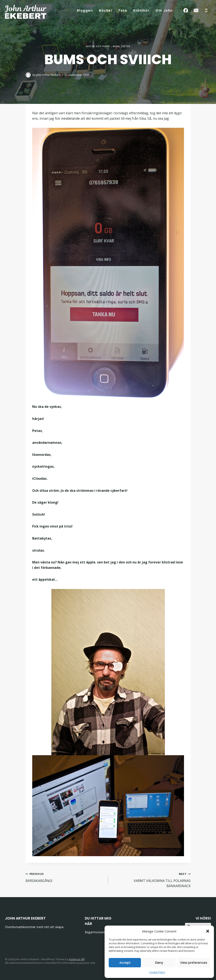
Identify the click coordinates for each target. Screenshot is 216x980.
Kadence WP (77, 959)
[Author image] (28, 75)
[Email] (196, 10)
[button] (208, 931)
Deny (159, 963)
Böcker (106, 10)
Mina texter (121, 46)
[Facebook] (186, 10)
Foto (123, 10)
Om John (164, 10)
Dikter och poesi (98, 46)
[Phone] (206, 10)
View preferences (194, 963)
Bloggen (85, 10)
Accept (125, 963)
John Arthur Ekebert (48, 75)
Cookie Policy (157, 972)
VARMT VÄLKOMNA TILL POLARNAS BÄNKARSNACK (151, 880)
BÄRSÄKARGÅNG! (65, 877)
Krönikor (141, 10)
